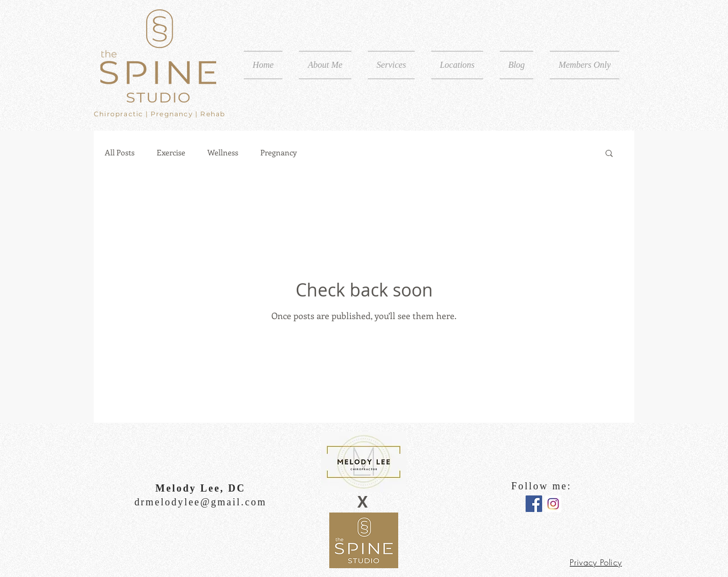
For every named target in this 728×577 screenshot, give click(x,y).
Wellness (223, 153)
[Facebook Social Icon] (534, 504)
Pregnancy (279, 153)
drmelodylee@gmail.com (201, 502)
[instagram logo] (553, 504)
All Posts (120, 153)
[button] (391, 65)
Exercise (171, 153)
